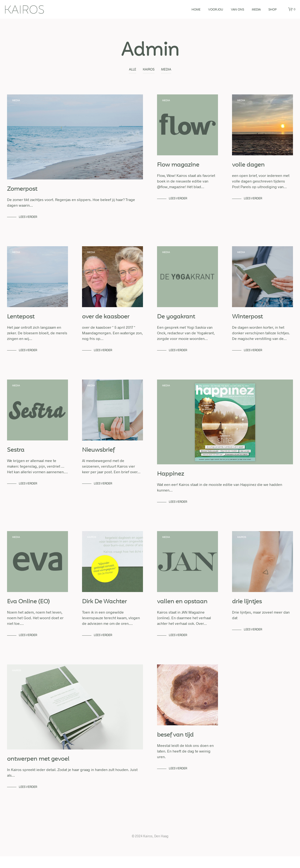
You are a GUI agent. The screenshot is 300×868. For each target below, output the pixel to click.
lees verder (28, 220)
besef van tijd (175, 747)
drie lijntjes (247, 611)
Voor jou (216, 10)
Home (196, 10)
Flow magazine (178, 168)
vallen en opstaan (182, 611)
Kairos (149, 70)
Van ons (237, 10)
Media (166, 70)
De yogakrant (176, 322)
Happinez (171, 481)
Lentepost (21, 322)
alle (133, 70)
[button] (292, 9)
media (256, 10)
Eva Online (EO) (28, 611)
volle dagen (248, 168)
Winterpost (247, 322)
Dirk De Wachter (104, 611)
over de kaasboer (106, 322)
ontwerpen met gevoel (38, 771)
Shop (272, 10)
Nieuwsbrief (98, 457)
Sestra (16, 457)
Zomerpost (22, 192)
